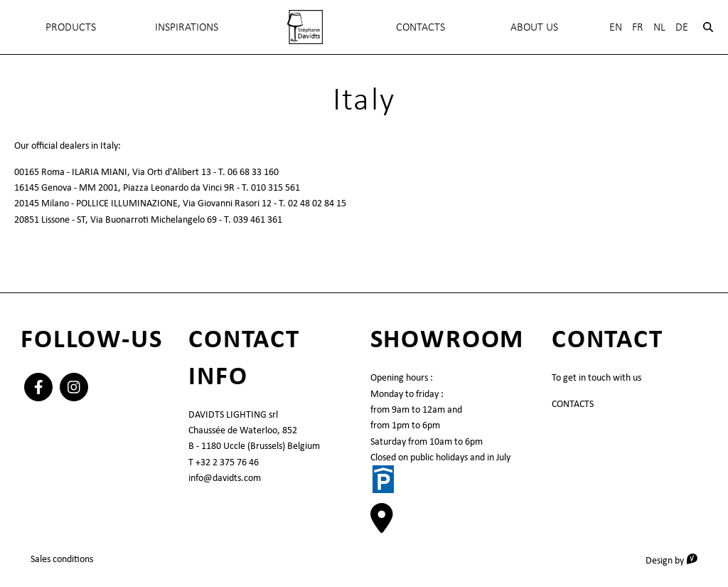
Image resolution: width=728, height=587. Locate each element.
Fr (638, 27)
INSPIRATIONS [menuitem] (187, 27)
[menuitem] (305, 27)
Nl (659, 27)
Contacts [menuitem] (421, 27)
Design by (676, 560)
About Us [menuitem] (534, 27)
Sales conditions (62, 559)
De (682, 27)
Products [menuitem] (71, 27)
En (616, 27)
